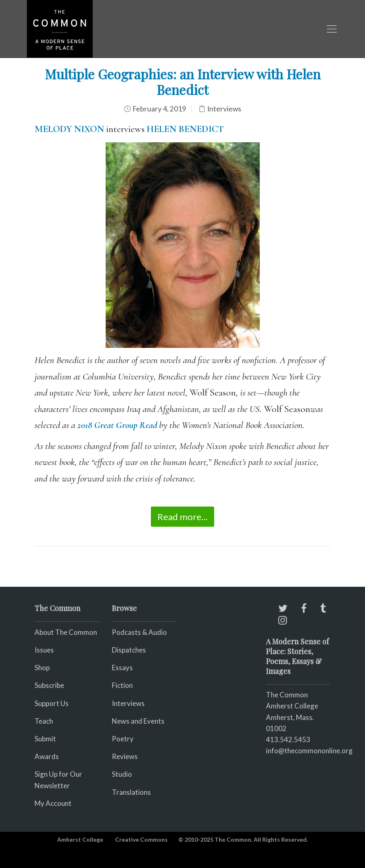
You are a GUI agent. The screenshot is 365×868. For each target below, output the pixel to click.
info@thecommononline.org (309, 751)
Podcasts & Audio (139, 632)
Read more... (182, 517)
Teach (44, 721)
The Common (287, 695)
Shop (42, 668)
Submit (45, 739)
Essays (122, 668)
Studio (122, 774)
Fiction (122, 685)
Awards (47, 756)
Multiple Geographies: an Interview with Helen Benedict (183, 82)
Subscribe (49, 685)
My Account (53, 803)
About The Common (66, 632)
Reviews (125, 756)
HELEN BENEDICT (185, 129)
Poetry (123, 739)
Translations (131, 792)
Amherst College (80, 839)
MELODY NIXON (69, 129)
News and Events (138, 721)
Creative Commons (141, 839)
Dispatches (129, 650)
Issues (44, 650)
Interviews (224, 109)
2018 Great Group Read (117, 425)
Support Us (52, 703)
